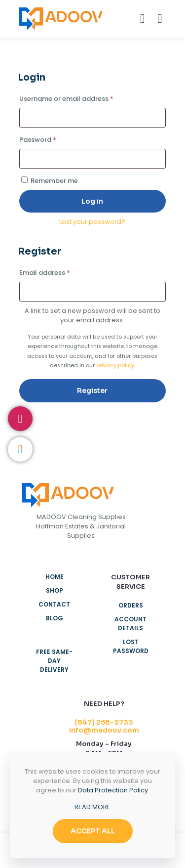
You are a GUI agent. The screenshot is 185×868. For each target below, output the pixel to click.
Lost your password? (92, 222)
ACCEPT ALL (93, 831)
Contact (54, 604)
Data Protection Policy (113, 790)
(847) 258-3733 (104, 722)
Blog (55, 618)
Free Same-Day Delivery (54, 661)
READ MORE (92, 807)
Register (92, 391)
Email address (59, 272)
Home (55, 577)
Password (52, 139)
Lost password (131, 646)
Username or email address (80, 98)
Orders (131, 605)
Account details (130, 624)
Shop (55, 590)
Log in (92, 201)
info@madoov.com (104, 730)
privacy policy (115, 366)
